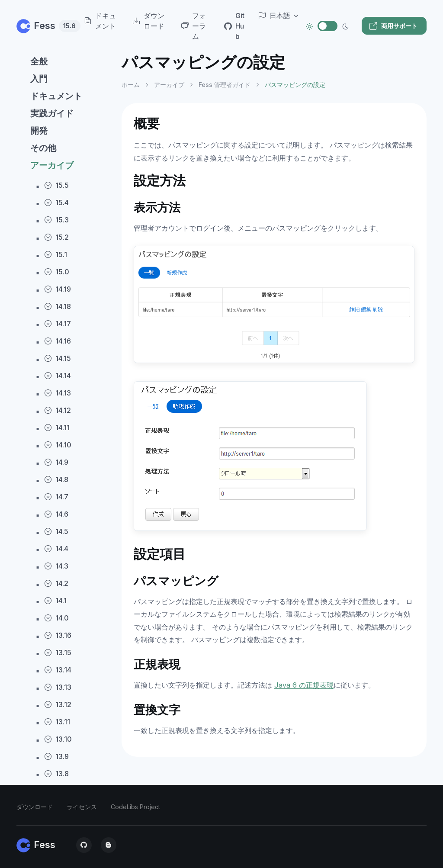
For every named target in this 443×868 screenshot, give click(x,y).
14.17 (58, 324)
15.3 (56, 220)
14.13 (58, 393)
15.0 (57, 272)
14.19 (58, 289)
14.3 (56, 566)
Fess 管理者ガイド (225, 85)
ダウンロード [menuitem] (148, 21)
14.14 (58, 376)
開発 (39, 131)
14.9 (56, 462)
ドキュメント (56, 96)
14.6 (56, 514)
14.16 (58, 341)
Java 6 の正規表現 (304, 685)
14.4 (56, 549)
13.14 (58, 670)
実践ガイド (52, 113)
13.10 (58, 739)
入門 (39, 79)
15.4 (56, 203)
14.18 (58, 306)
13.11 (57, 722)
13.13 (58, 687)
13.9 (56, 756)
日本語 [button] (274, 16)
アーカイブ (52, 165)
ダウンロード (35, 807)
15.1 (56, 254)
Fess (42, 26)
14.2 (56, 583)
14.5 (56, 531)
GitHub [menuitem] (234, 26)
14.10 (58, 445)
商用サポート (393, 26)
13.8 (56, 774)
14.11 (57, 428)
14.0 (56, 618)
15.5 (56, 185)
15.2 (56, 237)
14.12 (58, 410)
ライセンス (82, 807)
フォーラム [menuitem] (193, 26)
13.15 (58, 653)
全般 (39, 61)
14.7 (56, 497)
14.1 (55, 601)
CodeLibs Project (135, 807)
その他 (43, 148)
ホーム (131, 85)
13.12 (58, 704)
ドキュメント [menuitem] (100, 21)
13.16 (58, 635)
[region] (64, 453)
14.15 (58, 358)
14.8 (56, 479)
